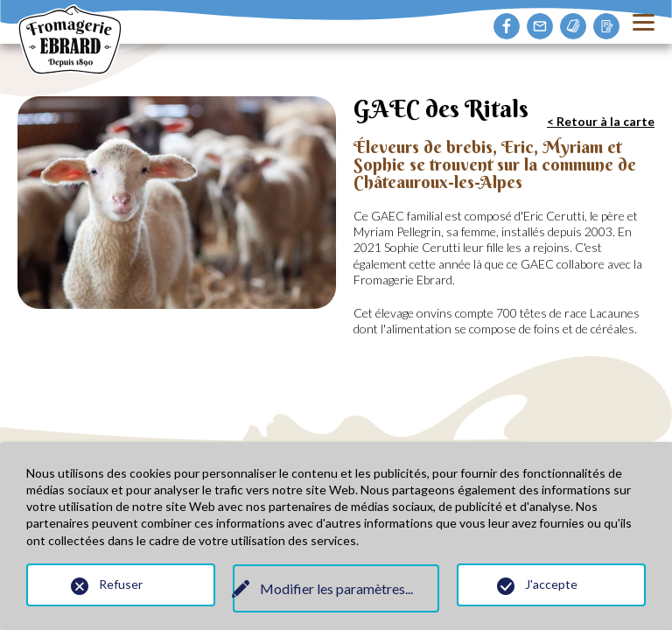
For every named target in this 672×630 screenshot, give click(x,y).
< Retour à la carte (601, 121)
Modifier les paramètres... (336, 588)
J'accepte (551, 584)
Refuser (121, 584)
